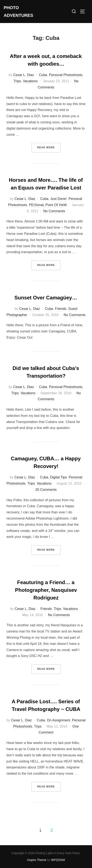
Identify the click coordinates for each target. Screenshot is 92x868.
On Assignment (59, 720)
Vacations (30, 81)
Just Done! (58, 199)
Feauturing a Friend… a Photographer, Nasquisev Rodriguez (46, 590)
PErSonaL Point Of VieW (48, 205)
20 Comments (46, 490)
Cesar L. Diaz (23, 75)
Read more (49, 147)
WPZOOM (58, 860)
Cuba (43, 75)
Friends (61, 309)
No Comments (54, 211)
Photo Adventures (18, 12)
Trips (17, 81)
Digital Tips (58, 477)
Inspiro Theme (37, 860)
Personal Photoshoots (66, 75)
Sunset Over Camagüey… (46, 298)
